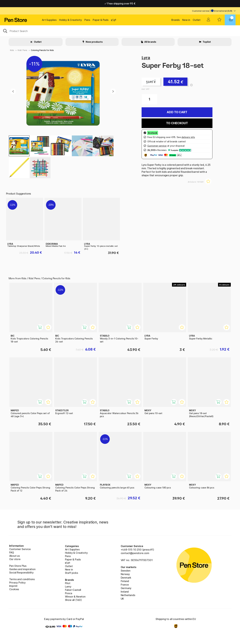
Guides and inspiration (22, 569)
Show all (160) (73, 600)
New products (94, 42)
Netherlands (128, 595)
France (125, 585)
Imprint (13, 586)
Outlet (197, 20)
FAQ (12, 552)
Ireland (125, 592)
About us (15, 556)
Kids (12, 50)
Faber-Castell (73, 590)
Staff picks (72, 573)
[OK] (120, 31)
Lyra (146, 58)
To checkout (177, 123)
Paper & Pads (101, 20)
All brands (150, 42)
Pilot (68, 583)
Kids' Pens (22, 50)
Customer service (201, 11)
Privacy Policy (18, 583)
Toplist (207, 42)
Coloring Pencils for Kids (42, 50)
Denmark (126, 578)
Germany (126, 588)
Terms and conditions (22, 579)
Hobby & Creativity (70, 20)
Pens (87, 20)
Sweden (126, 571)
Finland (125, 581)
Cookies (14, 589)
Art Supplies (49, 20)
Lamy (68, 587)
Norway (125, 574)
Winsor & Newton (75, 597)
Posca (69, 593)
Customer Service (20, 549)
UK (122, 599)
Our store (15, 559)
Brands (176, 20)
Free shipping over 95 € (120, 4)
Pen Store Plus (18, 566)
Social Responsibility (21, 573)
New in (186, 20)
